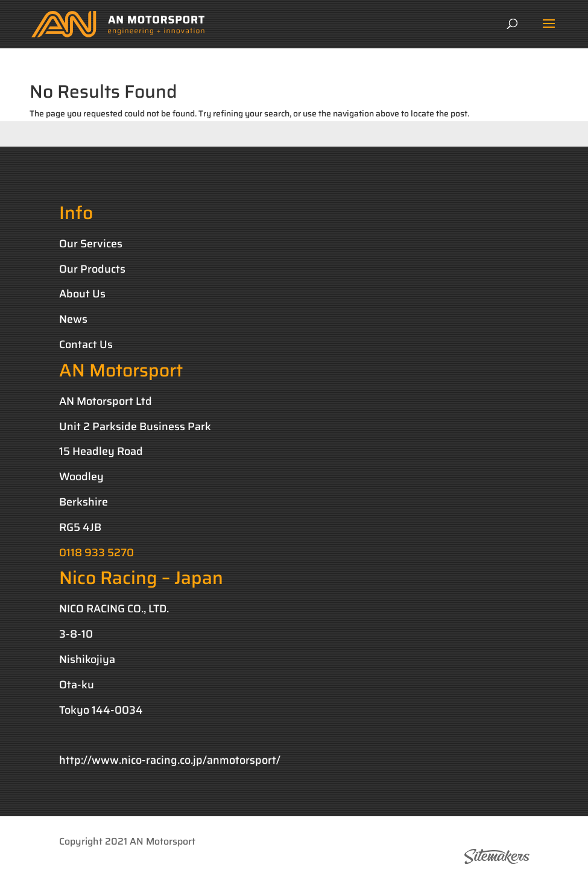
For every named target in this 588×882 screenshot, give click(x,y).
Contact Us (86, 344)
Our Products (92, 269)
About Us (82, 294)
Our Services (91, 244)
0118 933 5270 (96, 553)
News (73, 319)
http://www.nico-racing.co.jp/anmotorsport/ (170, 760)
